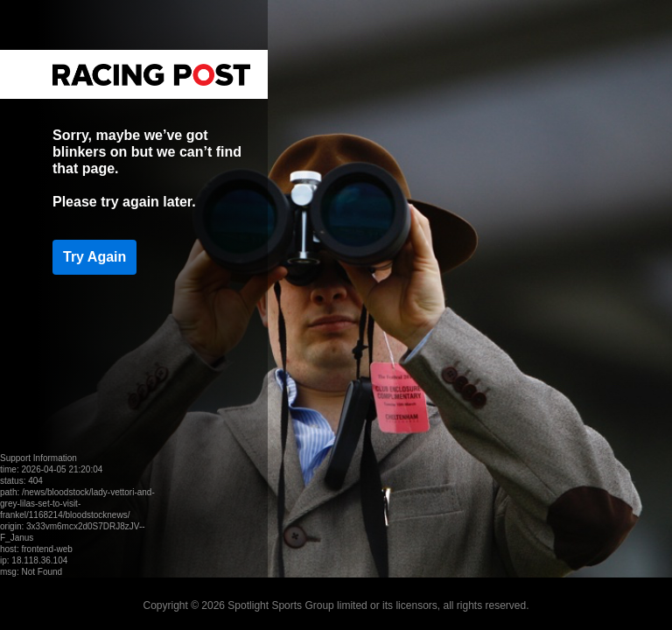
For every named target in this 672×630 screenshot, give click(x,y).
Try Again (94, 257)
